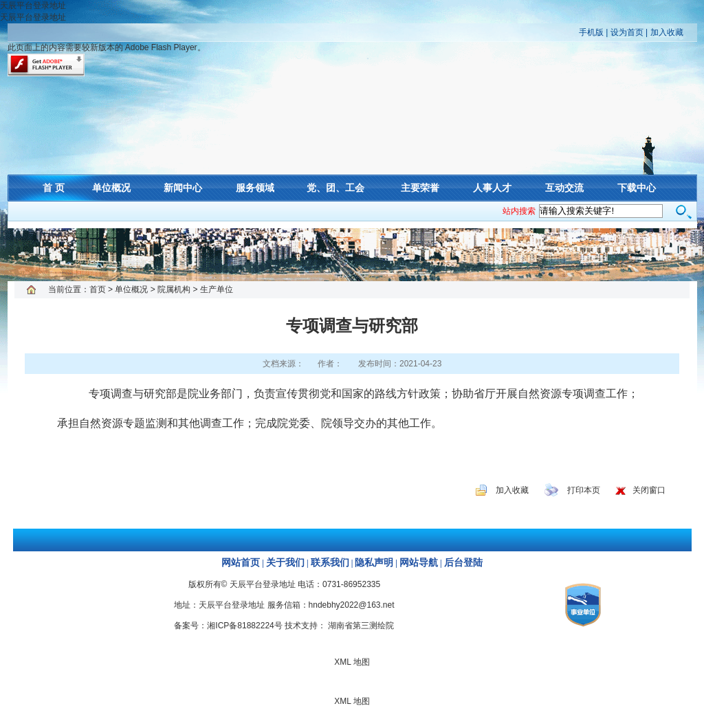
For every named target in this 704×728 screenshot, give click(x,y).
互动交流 (564, 188)
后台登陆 (463, 563)
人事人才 (492, 188)
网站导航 (419, 563)
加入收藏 (667, 32)
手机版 (591, 32)
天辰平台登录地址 (33, 5)
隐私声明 (374, 563)
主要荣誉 (420, 188)
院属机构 (174, 289)
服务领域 (255, 188)
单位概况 (111, 188)
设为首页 (627, 32)
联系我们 (330, 563)
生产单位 (217, 289)
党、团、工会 (335, 188)
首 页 (54, 188)
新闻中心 (183, 188)
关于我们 (285, 563)
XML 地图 (352, 254)
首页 (98, 289)
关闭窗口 (649, 490)
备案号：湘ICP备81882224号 (228, 626)
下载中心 (637, 188)
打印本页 (584, 490)
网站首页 (241, 563)
